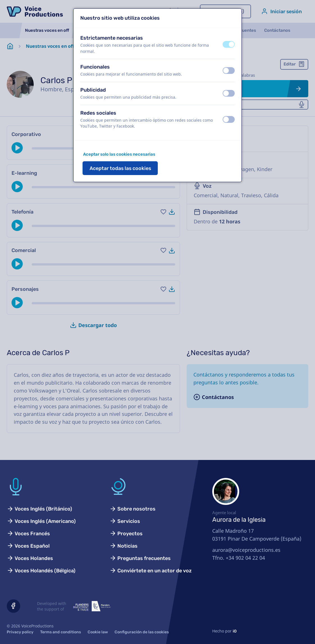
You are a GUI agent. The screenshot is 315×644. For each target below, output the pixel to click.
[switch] (229, 44)
